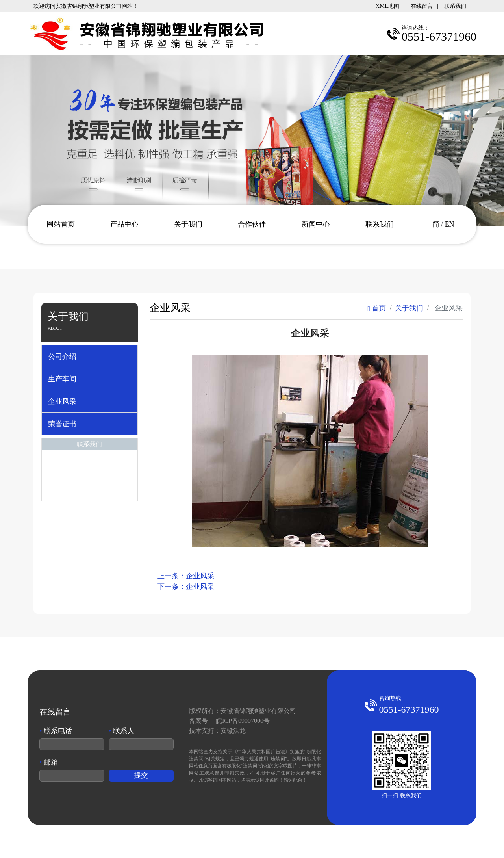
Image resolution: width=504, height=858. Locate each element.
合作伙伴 (252, 224)
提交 (141, 775)
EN (450, 224)
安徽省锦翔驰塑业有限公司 (258, 711)
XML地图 (387, 6)
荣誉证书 (62, 424)
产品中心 (124, 224)
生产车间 (62, 379)
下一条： (186, 587)
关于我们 (188, 224)
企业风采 (62, 401)
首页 (377, 308)
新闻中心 (316, 224)
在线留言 (422, 6)
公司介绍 (62, 357)
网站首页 (61, 224)
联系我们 (455, 6)
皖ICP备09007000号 (243, 721)
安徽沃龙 (233, 731)
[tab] (90, 357)
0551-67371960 (409, 709)
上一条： (186, 576)
